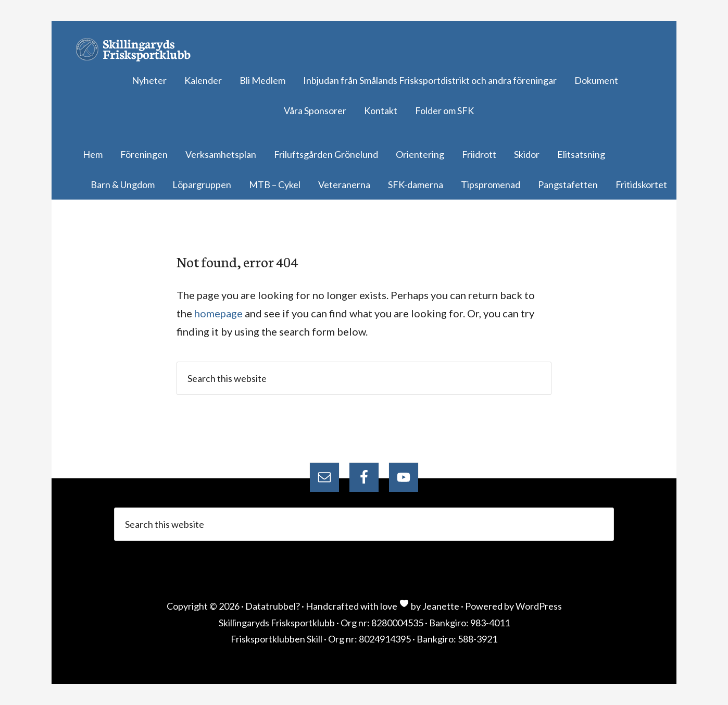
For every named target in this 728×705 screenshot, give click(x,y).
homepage (218, 313)
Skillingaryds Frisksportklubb (137, 50)
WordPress (539, 606)
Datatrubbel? (273, 606)
